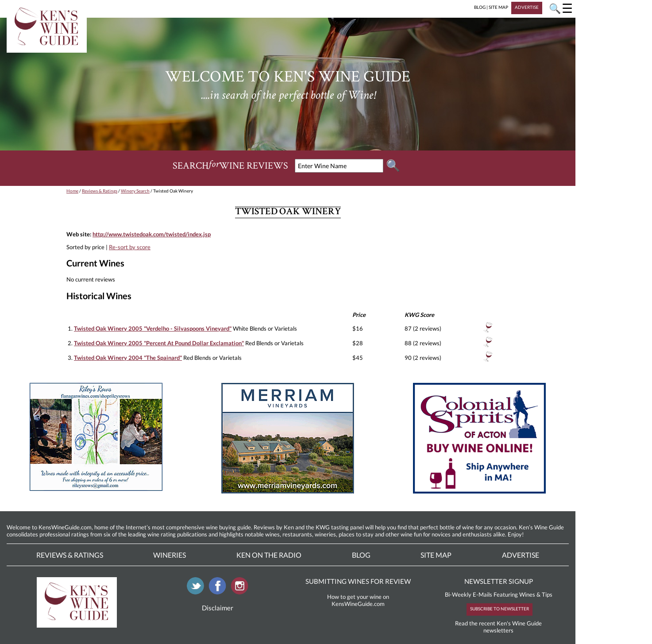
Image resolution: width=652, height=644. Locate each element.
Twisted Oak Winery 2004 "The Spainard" (128, 358)
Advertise (521, 555)
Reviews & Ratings (100, 191)
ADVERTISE (527, 7)
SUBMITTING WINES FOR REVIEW (358, 581)
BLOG (480, 7)
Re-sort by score (130, 247)
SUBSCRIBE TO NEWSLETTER (500, 609)
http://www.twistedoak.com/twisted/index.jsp (152, 234)
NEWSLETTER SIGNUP (499, 581)
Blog (361, 555)
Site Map (436, 555)
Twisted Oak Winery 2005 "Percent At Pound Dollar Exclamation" (159, 343)
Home (72, 191)
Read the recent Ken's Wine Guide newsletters (498, 627)
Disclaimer (218, 608)
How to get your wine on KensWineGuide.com (358, 600)
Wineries (170, 555)
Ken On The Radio (269, 555)
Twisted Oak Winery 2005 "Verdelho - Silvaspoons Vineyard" (153, 328)
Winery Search (135, 191)
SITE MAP (498, 7)
